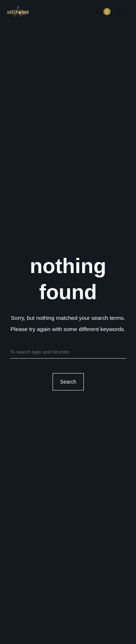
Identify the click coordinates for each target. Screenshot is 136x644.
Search (68, 382)
